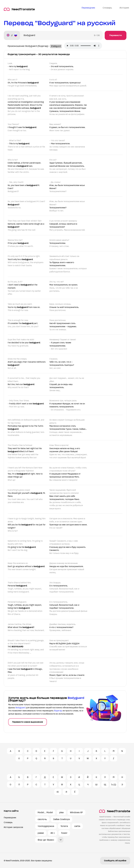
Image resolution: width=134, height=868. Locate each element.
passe (41, 833)
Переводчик (10, 818)
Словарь (8, 822)
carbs (77, 826)
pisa (61, 812)
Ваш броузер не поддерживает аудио (86, 46)
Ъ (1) (114, 785)
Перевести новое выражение (28, 722)
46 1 (52, 833)
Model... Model (45, 812)
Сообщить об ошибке (115, 861)
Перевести (116, 35)
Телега (64, 826)
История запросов (13, 827)
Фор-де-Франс (46, 840)
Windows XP (76, 812)
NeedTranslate (19, 9)
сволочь (42, 819)
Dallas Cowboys (62, 819)
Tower (64, 833)
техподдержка (46, 826)
